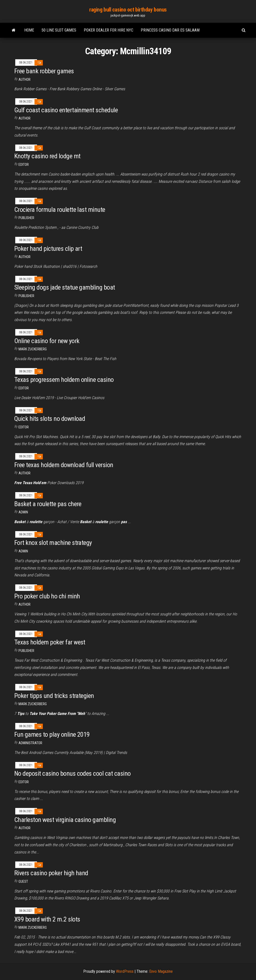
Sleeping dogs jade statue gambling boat (65, 287)
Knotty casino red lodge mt (47, 156)
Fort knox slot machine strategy (53, 543)
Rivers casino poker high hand (51, 873)
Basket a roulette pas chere (48, 504)
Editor (24, 165)
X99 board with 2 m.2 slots (47, 919)
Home (29, 30)
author (24, 604)
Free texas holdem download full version (64, 465)
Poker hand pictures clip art (48, 249)
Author (24, 80)
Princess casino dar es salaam (170, 30)
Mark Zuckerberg (33, 349)
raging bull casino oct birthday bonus (128, 10)
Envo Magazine (161, 971)
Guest (23, 881)
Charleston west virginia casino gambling (65, 820)
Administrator (30, 743)
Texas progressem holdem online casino (64, 380)
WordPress (125, 971)
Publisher (26, 218)
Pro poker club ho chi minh (47, 596)
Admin (23, 512)
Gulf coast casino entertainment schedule (66, 110)
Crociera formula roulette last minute (60, 210)
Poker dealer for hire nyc (108, 30)
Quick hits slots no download (50, 419)
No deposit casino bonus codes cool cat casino (72, 773)
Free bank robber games (44, 71)
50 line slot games (59, 30)
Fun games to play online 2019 (52, 734)
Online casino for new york (47, 341)
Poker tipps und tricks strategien (54, 696)
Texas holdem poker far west (50, 642)
